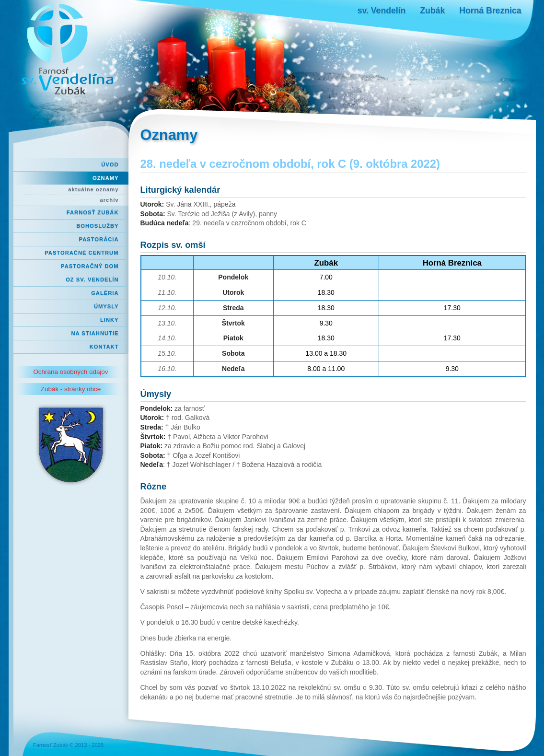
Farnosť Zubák (93, 212)
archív (110, 200)
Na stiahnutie (95, 333)
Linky (110, 320)
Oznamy (105, 178)
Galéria (105, 293)
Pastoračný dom (90, 266)
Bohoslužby (97, 226)
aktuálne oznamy (93, 189)
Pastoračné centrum (81, 253)
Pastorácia (99, 239)
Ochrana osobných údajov (70, 372)
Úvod (110, 164)
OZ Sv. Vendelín (92, 279)
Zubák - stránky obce (71, 389)
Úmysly (106, 306)
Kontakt (104, 347)
